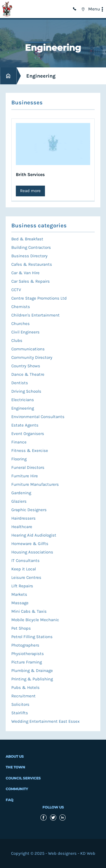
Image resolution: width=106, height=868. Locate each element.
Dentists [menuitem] (20, 383)
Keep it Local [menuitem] (24, 569)
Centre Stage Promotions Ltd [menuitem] (39, 298)
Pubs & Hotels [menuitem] (25, 687)
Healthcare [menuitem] (22, 527)
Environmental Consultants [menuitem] (38, 417)
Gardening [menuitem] (21, 493)
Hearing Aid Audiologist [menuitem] (34, 535)
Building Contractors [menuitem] (31, 247)
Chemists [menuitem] (21, 307)
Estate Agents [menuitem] (25, 425)
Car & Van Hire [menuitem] (25, 273)
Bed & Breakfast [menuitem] (27, 239)
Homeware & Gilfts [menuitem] (30, 544)
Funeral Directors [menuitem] (28, 467)
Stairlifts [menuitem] (20, 713)
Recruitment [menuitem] (23, 696)
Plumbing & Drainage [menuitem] (32, 671)
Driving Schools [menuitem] (26, 391)
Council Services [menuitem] (23, 778)
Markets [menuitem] (19, 594)
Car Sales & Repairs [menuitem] (31, 281)
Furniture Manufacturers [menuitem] (35, 484)
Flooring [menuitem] (19, 459)
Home (8, 76)
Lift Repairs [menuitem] (22, 586)
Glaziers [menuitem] (19, 501)
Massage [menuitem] (20, 603)
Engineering (41, 76)
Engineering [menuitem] (23, 408)
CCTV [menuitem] (16, 290)
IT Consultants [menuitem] (25, 561)
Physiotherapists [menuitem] (28, 654)
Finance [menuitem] (19, 442)
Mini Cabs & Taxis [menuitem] (29, 611)
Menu (94, 9)
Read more (30, 191)
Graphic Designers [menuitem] (29, 510)
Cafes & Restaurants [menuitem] (32, 264)
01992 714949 (75, 9)
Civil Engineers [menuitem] (25, 332)
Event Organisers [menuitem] (28, 434)
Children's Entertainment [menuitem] (35, 315)
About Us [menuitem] (15, 756)
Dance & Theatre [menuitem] (28, 374)
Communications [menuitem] (28, 349)
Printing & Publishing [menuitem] (32, 679)
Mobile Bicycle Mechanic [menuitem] (35, 620)
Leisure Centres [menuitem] (26, 577)
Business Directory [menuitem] (29, 256)
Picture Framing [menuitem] (27, 662)
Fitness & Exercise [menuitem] (30, 451)
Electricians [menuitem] (23, 400)
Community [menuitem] (17, 789)
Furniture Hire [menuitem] (25, 476)
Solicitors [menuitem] (20, 704)
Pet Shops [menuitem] (21, 628)
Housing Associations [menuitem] (32, 552)
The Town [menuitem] (15, 767)
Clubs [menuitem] (17, 340)
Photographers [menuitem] (25, 645)
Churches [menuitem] (20, 324)
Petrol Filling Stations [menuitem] (32, 637)
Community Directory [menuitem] (32, 357)
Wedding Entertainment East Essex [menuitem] (46, 721)
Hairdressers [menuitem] (23, 518)
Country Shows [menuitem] (26, 366)
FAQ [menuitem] (9, 800)
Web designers (62, 853)
